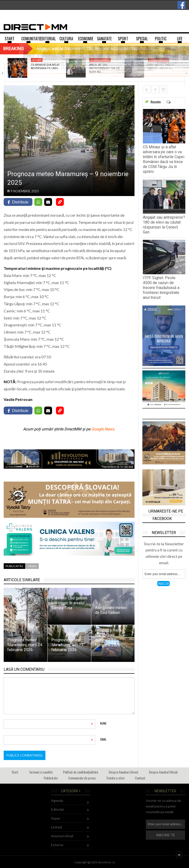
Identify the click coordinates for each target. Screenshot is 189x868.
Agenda (57, 800)
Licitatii (57, 827)
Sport (37, 60)
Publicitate (51, 778)
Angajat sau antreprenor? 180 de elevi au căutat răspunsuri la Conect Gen (164, 225)
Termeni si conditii (41, 772)
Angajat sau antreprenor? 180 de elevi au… (104, 68)
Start (15, 772)
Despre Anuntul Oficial (163, 772)
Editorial (57, 809)
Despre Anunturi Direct (124, 772)
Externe (57, 845)
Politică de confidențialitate (81, 772)
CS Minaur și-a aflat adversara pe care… (45, 67)
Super (56, 818)
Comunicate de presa (82, 778)
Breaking (13, 49)
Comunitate (100, 60)
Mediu (32, 566)
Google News (103, 429)
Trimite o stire (115, 778)
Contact (140, 778)
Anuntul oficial (62, 836)
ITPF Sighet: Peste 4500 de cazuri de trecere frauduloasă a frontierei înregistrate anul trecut (161, 288)
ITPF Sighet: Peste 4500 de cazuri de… (161, 67)
